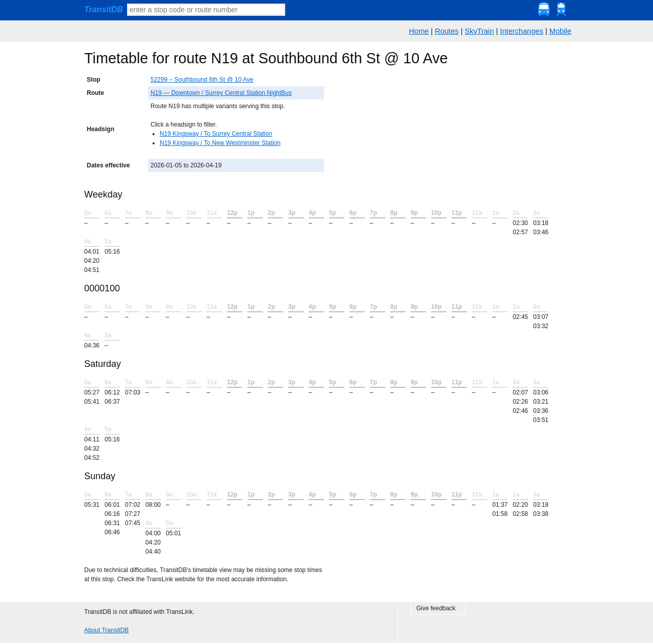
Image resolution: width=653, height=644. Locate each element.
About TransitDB (106, 630)
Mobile (560, 31)
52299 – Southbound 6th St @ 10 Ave (202, 80)
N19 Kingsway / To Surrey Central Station (216, 134)
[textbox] (206, 10)
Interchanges (522, 31)
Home (419, 31)
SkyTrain (479, 31)
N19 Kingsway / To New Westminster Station (220, 143)
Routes (446, 31)
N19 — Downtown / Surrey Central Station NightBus (221, 93)
